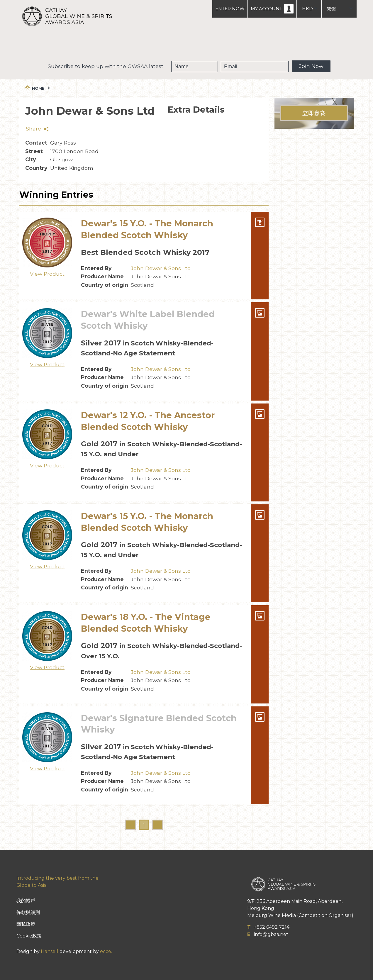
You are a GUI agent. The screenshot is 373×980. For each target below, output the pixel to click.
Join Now (311, 66)
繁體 (331, 9)
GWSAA (143, 44)
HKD (307, 9)
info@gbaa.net (271, 934)
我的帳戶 (26, 901)
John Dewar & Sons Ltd (161, 268)
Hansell (50, 951)
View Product (47, 274)
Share (37, 129)
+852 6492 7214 (272, 927)
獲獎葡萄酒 (180, 44)
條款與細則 (28, 912)
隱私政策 (26, 924)
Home (37, 88)
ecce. (106, 951)
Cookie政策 (29, 936)
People (216, 44)
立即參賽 (314, 113)
